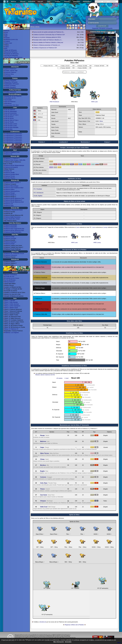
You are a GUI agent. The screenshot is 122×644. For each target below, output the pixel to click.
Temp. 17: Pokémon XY (12, 329)
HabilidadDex (87, 2)
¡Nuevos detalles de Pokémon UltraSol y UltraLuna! (48, 42)
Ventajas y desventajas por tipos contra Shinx (74, 148)
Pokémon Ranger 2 (10, 195)
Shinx (101, 121)
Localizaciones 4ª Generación (13, 137)
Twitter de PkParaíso (11, 50)
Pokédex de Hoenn (94, 43)
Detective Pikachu (10, 178)
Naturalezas (8, 103)
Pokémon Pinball (10, 244)
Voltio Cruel (44, 507)
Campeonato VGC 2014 (12, 105)
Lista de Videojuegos (11, 111)
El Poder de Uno (9, 276)
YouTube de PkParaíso (11, 56)
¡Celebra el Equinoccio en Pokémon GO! (45, 48)
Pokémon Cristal (9, 237)
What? (119, 643)
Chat (6, 34)
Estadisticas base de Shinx (74, 333)
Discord (23, 2)
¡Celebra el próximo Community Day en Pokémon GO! (49, 35)
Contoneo (43, 477)
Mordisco (43, 465)
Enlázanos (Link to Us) (11, 39)
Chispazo (43, 501)
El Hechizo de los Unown (12, 278)
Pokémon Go (8, 154)
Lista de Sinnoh (9, 118)
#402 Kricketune (54, 101)
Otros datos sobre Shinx (74, 321)
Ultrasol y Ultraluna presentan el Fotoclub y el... (47, 45)
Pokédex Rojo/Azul (10, 87)
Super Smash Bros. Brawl (12, 219)
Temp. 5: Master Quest (11, 308)
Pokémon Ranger (10, 193)
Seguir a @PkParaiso (10, 21)
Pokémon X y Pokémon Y (12, 158)
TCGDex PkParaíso (10, 92)
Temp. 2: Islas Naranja (11, 302)
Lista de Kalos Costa (11, 126)
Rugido (42, 471)
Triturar (42, 489)
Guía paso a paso (94, 40)
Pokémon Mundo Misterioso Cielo (14, 198)
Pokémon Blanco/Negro (12, 186)
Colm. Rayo (44, 483)
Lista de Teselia (9, 122)
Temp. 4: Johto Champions (12, 306)
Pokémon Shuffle (10, 173)
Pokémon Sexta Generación (13, 64)
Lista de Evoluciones (11, 113)
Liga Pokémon (93, 50)
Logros (7, 47)
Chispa (42, 459)
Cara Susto (44, 495)
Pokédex (67, 2)
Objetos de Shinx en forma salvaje (74, 201)
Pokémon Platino (10, 189)
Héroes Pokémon (10, 282)
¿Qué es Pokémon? (10, 69)
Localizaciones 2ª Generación (13, 141)
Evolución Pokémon (10, 72)
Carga (42, 447)
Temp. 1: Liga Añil (10, 300)
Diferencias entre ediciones (97, 45)
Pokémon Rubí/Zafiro (11, 227)
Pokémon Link (9, 204)
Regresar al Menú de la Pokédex (74, 625)
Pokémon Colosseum (11, 255)
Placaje (42, 435)
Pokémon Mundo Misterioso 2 (13, 200)
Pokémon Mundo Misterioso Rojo (14, 230)
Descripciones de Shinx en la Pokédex (74, 250)
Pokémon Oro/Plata (10, 238)
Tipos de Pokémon (10, 102)
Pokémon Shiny (9, 74)
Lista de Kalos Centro (11, 124)
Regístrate (95, 28)
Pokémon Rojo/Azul (10, 242)
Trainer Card (8, 43)
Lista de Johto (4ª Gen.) (12, 120)
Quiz (49, 2)
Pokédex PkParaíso (10, 80)
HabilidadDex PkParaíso (12, 84)
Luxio (77, 227)
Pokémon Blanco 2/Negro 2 (13, 182)
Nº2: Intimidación (39, 193)
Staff (6, 36)
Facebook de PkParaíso (12, 54)
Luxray (105, 227)
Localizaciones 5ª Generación (13, 135)
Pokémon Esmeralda (11, 225)
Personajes (92, 53)
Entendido (68, 642)
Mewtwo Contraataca (11, 275)
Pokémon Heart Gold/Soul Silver (14, 188)
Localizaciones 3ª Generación (13, 139)
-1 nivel (66, 378)
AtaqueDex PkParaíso (11, 82)
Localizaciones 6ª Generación (13, 134)
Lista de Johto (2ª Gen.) (12, 115)
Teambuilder (8, 100)
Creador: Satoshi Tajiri (11, 71)
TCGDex (58, 2)
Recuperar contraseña (106, 28)
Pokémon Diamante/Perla (12, 191)
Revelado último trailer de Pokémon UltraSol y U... (48, 40)
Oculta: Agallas (38, 196)
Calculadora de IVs (10, 98)
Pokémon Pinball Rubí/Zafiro (13, 232)
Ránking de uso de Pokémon (13, 96)
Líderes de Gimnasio (95, 48)
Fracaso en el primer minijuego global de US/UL (47, 37)
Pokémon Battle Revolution (13, 217)
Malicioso (43, 441)
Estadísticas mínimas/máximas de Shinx (74, 366)
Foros (6, 32)
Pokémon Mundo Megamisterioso (14, 165)
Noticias (14, 2)
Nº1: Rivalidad (38, 189)
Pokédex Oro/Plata (10, 86)
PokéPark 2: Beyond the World (14, 210)
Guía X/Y (40, 2)
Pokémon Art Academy (11, 167)
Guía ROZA (32, 2)
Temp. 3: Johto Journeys (12, 304)
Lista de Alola (9, 129)
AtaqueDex (77, 2)
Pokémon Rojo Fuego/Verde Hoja (14, 229)
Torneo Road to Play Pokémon (14, 57)
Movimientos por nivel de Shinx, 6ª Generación (74, 425)
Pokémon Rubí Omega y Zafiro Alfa (15, 160)
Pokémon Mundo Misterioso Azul (14, 202)
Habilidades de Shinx (74, 179)
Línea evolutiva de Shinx (74, 224)
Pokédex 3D (8, 171)
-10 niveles (59, 378)
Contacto (7, 41)
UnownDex (8, 76)
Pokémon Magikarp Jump (12, 152)
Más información (59, 642)
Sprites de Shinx (74, 515)
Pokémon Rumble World (12, 174)
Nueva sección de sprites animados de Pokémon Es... (49, 32)
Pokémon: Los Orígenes (12, 333)
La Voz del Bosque (10, 280)
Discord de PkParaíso (11, 52)
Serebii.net (43, 622)
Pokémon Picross (10, 176)
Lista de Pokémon (10, 110)
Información (92, 37)
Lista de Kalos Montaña (11, 127)
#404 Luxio (94, 101)
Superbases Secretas (95, 56)
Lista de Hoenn (9, 117)
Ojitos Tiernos (45, 453)
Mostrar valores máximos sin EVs (45, 375)
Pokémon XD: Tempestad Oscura (14, 253)
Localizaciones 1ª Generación (13, 142)
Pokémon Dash (9, 206)
